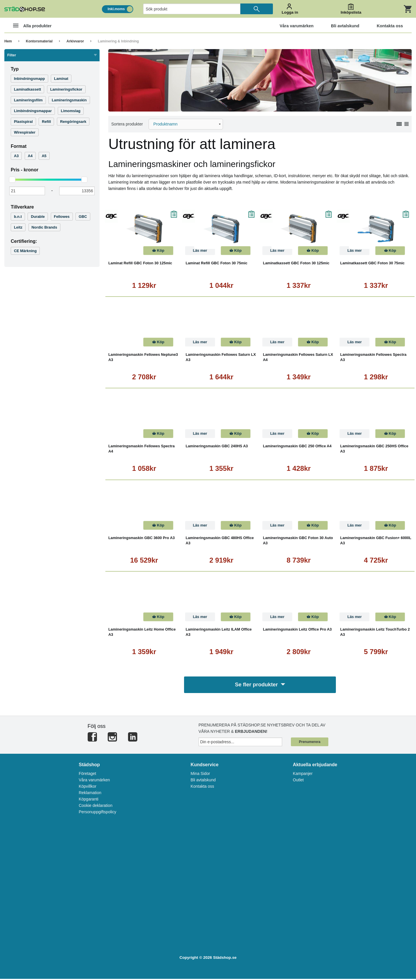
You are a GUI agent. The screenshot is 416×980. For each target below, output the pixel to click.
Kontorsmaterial (39, 41)
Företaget (87, 775)
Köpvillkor (88, 788)
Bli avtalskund (203, 781)
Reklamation (90, 794)
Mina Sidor (200, 775)
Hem (8, 41)
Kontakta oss (202, 788)
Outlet (298, 781)
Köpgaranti (89, 800)
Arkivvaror (75, 41)
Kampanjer (303, 775)
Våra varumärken (94, 781)
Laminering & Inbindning (118, 41)
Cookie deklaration (96, 807)
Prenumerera (310, 743)
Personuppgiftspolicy (97, 813)
